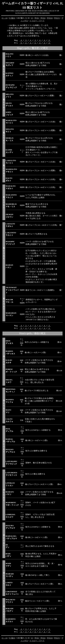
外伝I (37, 18)
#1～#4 (4, 18)
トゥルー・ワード (37, 21)
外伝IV (57, 18)
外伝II (43, 18)
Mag (17, 326)
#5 (32, 18)
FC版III (12, 18)
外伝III (50, 18)
